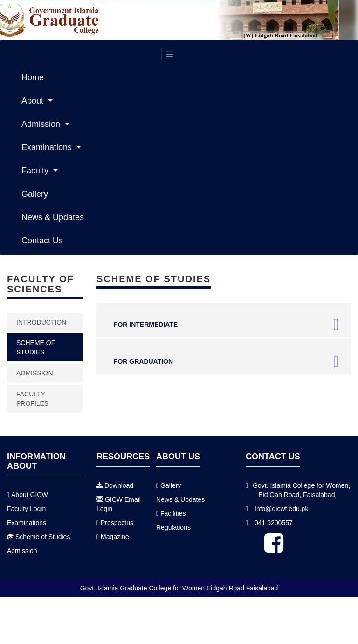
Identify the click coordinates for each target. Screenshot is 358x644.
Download (119, 488)
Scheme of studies (36, 347)
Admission (42, 124)
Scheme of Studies (43, 539)
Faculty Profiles (32, 399)
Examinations (48, 147)
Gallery (35, 194)
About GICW (30, 497)
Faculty (36, 171)
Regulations (173, 530)
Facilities (173, 516)
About (34, 101)
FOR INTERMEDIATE (224, 325)
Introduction (41, 322)
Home (33, 77)
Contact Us (42, 241)
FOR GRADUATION (224, 361)
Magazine (115, 540)
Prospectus (117, 526)
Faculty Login (26, 511)
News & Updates (53, 217)
